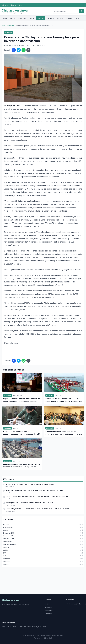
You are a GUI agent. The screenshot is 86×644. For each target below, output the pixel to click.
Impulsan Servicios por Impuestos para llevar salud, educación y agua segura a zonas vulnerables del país (21, 400)
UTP (78, 18)
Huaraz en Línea (24, 627)
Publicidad (49, 610)
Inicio (5, 18)
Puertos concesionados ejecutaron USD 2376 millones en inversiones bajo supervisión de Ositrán (22, 466)
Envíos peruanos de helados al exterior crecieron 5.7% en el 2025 (30, 503)
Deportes (60, 18)
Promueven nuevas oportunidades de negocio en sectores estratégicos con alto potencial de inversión (63, 433)
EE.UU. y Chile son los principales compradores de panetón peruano (30, 484)
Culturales (70, 18)
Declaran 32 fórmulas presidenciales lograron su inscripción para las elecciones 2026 (37, 497)
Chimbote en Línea (9, 627)
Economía (41, 18)
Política (32, 18)
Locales (12, 18)
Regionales (22, 18)
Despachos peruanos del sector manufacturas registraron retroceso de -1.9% (22, 433)
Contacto (48, 614)
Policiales (50, 18)
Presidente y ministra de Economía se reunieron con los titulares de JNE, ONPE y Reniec (37, 509)
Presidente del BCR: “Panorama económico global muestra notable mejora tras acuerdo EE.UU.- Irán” (63, 400)
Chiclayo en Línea (39, 627)
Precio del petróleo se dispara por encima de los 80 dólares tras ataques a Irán (34, 490)
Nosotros (48, 607)
